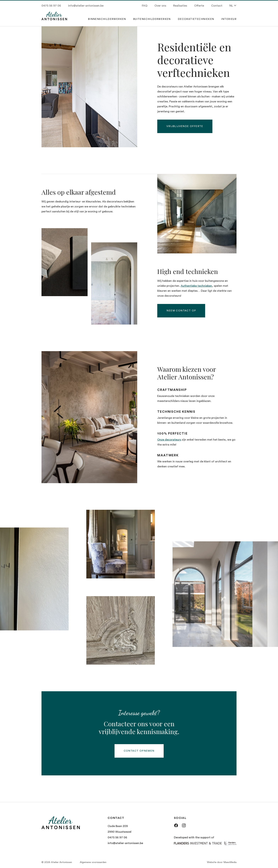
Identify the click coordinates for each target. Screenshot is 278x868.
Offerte (199, 6)
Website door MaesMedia (222, 862)
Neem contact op (181, 311)
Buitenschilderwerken (152, 19)
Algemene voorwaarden (93, 862)
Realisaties (180, 6)
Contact (217, 6)
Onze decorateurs (169, 440)
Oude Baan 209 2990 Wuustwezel (119, 829)
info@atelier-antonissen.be (86, 6)
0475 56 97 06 (51, 6)
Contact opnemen (139, 751)
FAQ (145, 6)
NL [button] (233, 6)
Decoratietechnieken (196, 19)
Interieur (229, 19)
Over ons (160, 6)
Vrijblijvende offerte (185, 126)
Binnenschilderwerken (107, 19)
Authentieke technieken (196, 286)
